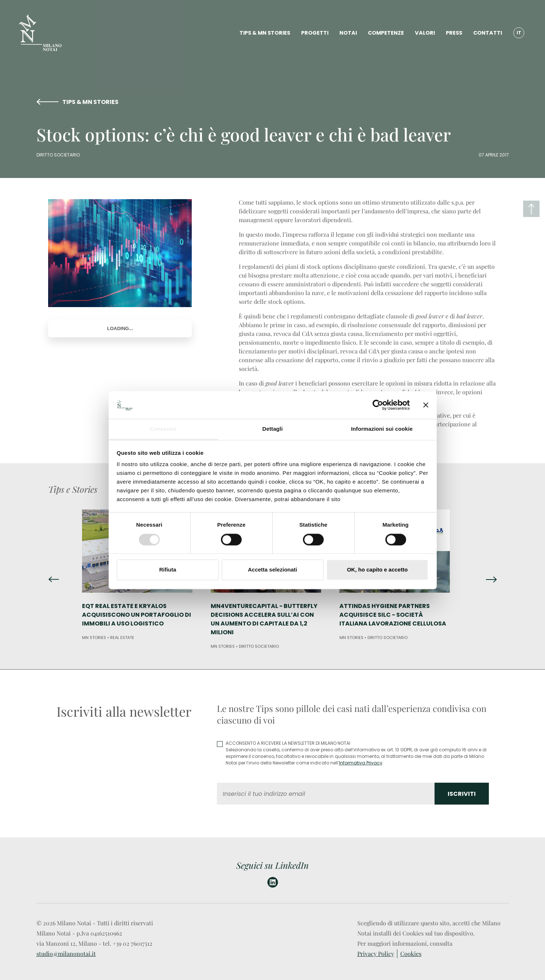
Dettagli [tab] (273, 429)
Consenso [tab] (163, 429)
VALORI (425, 33)
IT (519, 33)
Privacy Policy (376, 954)
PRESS (454, 33)
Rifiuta (168, 570)
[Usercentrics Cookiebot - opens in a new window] (378, 405)
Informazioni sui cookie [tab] (382, 429)
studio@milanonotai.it (66, 954)
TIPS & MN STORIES (265, 33)
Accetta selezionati (272, 570)
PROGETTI (315, 33)
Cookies (411, 954)
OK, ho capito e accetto (377, 570)
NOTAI (348, 33)
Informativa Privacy (361, 763)
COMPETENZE (386, 33)
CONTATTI (488, 33)
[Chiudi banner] (426, 405)
